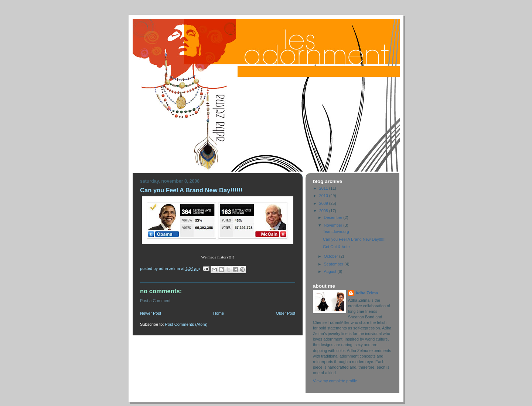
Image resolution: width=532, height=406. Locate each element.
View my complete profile (335, 381)
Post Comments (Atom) (186, 324)
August (331, 271)
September (334, 264)
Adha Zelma (367, 293)
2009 (324, 203)
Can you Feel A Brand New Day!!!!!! (354, 239)
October (332, 256)
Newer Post (151, 313)
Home (219, 313)
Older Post (286, 313)
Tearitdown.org (336, 231)
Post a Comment (155, 301)
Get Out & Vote (336, 247)
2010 (324, 196)
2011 (324, 188)
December (334, 217)
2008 (324, 211)
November (334, 225)
